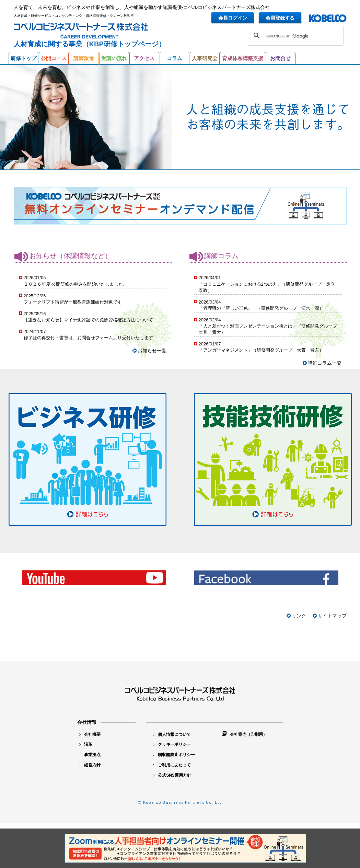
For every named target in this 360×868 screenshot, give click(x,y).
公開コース (54, 58)
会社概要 (90, 734)
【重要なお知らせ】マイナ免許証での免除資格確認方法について (88, 320)
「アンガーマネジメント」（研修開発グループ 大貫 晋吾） (261, 350)
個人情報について (172, 734)
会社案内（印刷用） (244, 734)
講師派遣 (84, 58)
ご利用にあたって (172, 765)
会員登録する (280, 18)
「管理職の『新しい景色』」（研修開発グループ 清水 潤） (261, 308)
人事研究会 (205, 58)
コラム (175, 58)
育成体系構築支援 (243, 58)
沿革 (86, 744)
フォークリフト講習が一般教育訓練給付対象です (73, 302)
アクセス (144, 58)
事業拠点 (90, 755)
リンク (299, 616)
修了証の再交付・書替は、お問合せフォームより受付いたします (88, 338)
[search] (294, 36)
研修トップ (24, 58)
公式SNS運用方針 (172, 775)
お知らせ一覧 (152, 351)
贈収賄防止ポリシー (174, 755)
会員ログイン (233, 18)
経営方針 (90, 765)
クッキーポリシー (172, 744)
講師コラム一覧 (325, 363)
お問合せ (280, 58)
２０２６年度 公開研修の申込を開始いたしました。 (76, 284)
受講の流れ (114, 58)
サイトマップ (332, 616)
